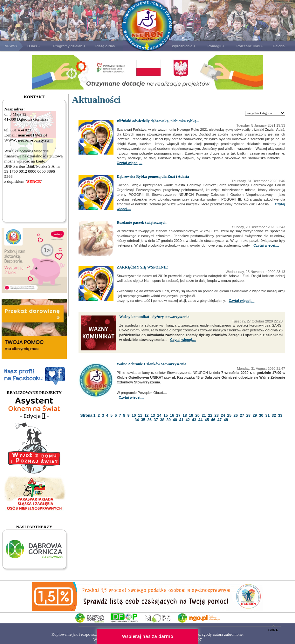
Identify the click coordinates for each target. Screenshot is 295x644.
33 (280, 415)
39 (169, 420)
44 (200, 420)
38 (162, 420)
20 (197, 415)
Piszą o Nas (105, 46)
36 (149, 420)
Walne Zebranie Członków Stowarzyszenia (151, 364)
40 (175, 420)
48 (226, 420)
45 (207, 420)
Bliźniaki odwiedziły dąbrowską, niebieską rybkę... (158, 121)
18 (185, 415)
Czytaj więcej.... (130, 163)
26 (236, 415)
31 (268, 415)
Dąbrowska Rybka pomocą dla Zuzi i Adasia (153, 176)
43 (194, 420)
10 (134, 415)
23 (216, 415)
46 (213, 420)
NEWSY (11, 46)
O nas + (34, 46)
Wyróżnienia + (184, 46)
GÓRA (273, 630)
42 (188, 420)
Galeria (279, 46)
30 (261, 415)
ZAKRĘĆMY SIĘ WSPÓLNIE (142, 267)
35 (143, 420)
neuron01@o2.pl (32, 135)
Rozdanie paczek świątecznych (142, 222)
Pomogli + (216, 46)
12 (146, 415)
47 (220, 420)
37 (156, 420)
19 (191, 415)
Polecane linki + (250, 46)
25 (229, 415)
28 (248, 415)
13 (153, 415)
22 (210, 415)
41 (181, 420)
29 (255, 415)
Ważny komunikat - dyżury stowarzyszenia (154, 317)
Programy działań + (69, 46)
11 (140, 415)
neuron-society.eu (34, 140)
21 (204, 415)
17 (178, 415)
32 (274, 415)
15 (165, 415)
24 (223, 415)
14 (159, 415)
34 (137, 420)
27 (242, 415)
